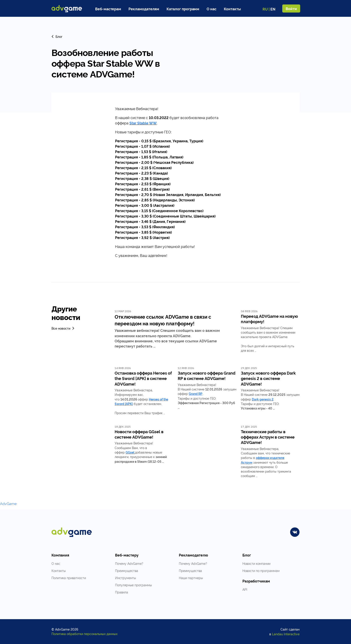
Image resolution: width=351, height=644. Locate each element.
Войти (291, 9)
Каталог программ (183, 9)
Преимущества (127, 570)
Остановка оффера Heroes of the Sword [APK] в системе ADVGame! (143, 378)
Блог (57, 36)
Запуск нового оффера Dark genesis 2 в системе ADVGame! (268, 378)
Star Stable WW (143, 123)
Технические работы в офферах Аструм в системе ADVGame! (268, 437)
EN (273, 9)
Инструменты (125, 578)
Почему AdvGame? (129, 563)
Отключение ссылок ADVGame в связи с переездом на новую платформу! (163, 320)
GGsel (130, 452)
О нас (212, 9)
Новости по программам (261, 570)
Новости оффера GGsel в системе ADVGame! (139, 434)
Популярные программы (133, 585)
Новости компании (256, 563)
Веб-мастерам (108, 9)
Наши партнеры (191, 578)
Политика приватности (69, 578)
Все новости (63, 328)
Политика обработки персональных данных (85, 634)
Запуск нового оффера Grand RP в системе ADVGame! (207, 375)
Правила (122, 592)
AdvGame (8, 503)
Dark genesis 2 (263, 399)
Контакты (232, 9)
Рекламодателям (144, 9)
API (245, 589)
